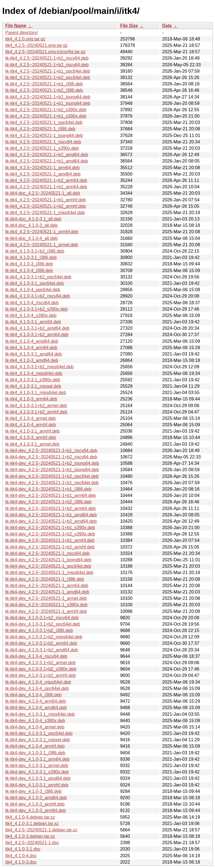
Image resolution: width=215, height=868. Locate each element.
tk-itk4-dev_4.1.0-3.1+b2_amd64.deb (42, 650)
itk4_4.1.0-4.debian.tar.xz (30, 817)
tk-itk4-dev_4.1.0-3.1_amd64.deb (38, 778)
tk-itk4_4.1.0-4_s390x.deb (31, 315)
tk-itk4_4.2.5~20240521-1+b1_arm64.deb (46, 187)
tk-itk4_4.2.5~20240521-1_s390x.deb (42, 148)
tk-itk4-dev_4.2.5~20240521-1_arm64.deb (47, 586)
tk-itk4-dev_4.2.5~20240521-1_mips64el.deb (49, 573)
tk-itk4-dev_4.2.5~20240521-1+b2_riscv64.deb (51, 457)
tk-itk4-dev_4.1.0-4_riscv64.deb (36, 656)
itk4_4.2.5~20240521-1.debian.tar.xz (41, 830)
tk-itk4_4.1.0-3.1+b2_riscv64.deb (38, 296)
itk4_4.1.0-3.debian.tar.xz (30, 836)
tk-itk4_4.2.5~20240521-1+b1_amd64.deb (47, 161)
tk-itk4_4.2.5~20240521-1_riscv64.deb (43, 142)
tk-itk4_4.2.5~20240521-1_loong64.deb (44, 135)
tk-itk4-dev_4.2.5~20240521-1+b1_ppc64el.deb (52, 483)
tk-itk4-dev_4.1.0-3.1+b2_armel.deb (40, 663)
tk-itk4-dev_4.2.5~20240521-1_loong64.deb (48, 560)
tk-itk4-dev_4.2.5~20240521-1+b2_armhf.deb (50, 547)
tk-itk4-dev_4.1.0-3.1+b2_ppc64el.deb (43, 624)
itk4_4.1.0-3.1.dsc (23, 849)
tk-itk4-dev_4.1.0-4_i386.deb (33, 695)
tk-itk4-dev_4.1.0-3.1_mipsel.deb (37, 740)
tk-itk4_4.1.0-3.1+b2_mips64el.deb (39, 367)
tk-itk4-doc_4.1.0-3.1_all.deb (33, 219)
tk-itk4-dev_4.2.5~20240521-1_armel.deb (46, 598)
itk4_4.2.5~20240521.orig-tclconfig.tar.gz (45, 52)
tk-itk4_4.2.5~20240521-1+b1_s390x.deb (46, 116)
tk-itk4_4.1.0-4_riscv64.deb (32, 303)
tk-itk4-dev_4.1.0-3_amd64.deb (36, 798)
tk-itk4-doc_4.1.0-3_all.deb (32, 225)
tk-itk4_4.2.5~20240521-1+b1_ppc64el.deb (48, 71)
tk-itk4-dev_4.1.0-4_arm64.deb (36, 701)
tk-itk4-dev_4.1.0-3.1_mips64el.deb (40, 714)
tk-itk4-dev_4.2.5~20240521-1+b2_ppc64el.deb (52, 476)
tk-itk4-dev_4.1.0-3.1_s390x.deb (37, 772)
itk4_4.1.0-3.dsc (21, 862)
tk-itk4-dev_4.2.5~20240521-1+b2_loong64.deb (52, 463)
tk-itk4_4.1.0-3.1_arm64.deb (33, 322)
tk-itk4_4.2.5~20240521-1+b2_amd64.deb (47, 155)
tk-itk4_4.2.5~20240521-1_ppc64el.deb (44, 122)
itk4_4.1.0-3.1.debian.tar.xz (32, 823)
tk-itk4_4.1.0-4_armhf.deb (31, 425)
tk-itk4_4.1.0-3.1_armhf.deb (32, 431)
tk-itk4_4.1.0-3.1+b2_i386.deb (35, 251)
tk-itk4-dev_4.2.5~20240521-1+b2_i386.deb (48, 502)
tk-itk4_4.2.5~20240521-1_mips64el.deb (45, 213)
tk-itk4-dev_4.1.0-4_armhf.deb (35, 746)
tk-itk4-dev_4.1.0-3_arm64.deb (36, 810)
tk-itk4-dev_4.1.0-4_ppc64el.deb (37, 688)
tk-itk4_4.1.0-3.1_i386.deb (31, 257)
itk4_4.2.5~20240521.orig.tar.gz (37, 45)
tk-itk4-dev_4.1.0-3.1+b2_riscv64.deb (42, 618)
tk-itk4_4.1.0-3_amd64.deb (32, 360)
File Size (129, 26)
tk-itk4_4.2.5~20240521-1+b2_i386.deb (44, 90)
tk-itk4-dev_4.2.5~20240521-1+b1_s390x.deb (50, 528)
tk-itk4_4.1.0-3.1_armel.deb (32, 444)
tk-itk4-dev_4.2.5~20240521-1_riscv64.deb (47, 553)
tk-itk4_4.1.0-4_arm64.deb (31, 348)
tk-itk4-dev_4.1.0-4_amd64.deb (36, 708)
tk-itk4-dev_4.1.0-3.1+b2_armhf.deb (41, 675)
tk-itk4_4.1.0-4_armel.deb (30, 418)
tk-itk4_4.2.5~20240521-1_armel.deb (42, 245)
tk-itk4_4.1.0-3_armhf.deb (31, 437)
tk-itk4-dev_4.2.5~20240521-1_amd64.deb (47, 592)
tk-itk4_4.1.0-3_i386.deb (29, 264)
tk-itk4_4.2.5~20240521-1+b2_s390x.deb (46, 110)
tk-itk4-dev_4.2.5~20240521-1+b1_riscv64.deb (51, 451)
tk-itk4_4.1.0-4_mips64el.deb (34, 373)
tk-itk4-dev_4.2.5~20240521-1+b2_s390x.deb (50, 534)
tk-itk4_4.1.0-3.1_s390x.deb (33, 380)
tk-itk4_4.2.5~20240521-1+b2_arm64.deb (46, 180)
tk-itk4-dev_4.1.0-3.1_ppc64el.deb (39, 733)
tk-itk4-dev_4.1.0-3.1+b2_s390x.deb (41, 669)
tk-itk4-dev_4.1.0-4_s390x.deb (35, 721)
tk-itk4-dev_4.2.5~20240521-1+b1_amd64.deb (51, 515)
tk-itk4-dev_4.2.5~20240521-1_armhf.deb (46, 611)
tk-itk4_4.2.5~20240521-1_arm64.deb (42, 168)
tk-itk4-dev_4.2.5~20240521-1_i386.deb (45, 579)
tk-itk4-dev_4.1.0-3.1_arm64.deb (37, 759)
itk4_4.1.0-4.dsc (21, 856)
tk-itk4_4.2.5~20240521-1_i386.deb (40, 129)
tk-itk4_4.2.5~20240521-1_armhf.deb (42, 232)
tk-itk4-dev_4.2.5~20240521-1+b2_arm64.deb (51, 508)
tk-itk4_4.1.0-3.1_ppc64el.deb (35, 283)
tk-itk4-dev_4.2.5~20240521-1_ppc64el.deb (48, 566)
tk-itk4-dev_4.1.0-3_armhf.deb (35, 804)
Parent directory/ (22, 33)
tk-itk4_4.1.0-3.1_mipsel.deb (33, 386)
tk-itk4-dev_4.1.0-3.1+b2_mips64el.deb (44, 637)
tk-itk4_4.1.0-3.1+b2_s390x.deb (37, 309)
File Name (16, 26)
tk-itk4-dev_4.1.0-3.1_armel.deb (37, 766)
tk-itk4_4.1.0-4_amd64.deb (32, 341)
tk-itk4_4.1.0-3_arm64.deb (31, 399)
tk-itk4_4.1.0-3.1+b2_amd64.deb (37, 328)
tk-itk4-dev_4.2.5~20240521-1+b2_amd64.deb (51, 521)
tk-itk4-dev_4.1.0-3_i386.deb (33, 791)
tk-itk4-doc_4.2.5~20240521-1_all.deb (43, 193)
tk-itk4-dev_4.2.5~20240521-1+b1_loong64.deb (52, 470)
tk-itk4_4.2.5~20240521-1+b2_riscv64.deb (47, 65)
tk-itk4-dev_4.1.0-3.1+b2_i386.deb (39, 630)
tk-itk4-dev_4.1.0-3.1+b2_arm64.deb (41, 643)
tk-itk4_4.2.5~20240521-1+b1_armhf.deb (46, 200)
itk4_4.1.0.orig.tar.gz (25, 39)
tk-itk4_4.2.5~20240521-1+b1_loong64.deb (48, 103)
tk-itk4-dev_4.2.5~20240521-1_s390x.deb (46, 605)
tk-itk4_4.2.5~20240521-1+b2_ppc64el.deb (48, 78)
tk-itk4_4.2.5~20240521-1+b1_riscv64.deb (47, 58)
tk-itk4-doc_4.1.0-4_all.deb (32, 238)
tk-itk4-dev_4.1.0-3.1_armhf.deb (37, 785)
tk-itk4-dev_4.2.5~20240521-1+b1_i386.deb (48, 489)
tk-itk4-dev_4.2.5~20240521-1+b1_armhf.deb (50, 540)
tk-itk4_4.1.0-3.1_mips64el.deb (36, 393)
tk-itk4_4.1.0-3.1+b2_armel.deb (36, 406)
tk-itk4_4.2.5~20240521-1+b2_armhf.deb (46, 206)
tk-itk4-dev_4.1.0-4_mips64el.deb (38, 682)
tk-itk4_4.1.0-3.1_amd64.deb (34, 354)
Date (167, 26)
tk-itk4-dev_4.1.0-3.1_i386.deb (35, 753)
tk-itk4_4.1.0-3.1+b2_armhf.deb (36, 412)
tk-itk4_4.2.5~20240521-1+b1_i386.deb (44, 84)
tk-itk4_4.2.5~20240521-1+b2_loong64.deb (48, 97)
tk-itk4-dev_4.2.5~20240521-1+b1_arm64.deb (51, 495)
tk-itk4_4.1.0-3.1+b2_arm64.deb (37, 335)
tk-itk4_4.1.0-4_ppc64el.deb (33, 290)
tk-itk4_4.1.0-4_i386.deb (29, 271)
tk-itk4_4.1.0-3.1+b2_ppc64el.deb (38, 277)
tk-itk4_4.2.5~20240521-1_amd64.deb (43, 174)
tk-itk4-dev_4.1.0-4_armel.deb (35, 727)
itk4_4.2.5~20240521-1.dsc (32, 843)
